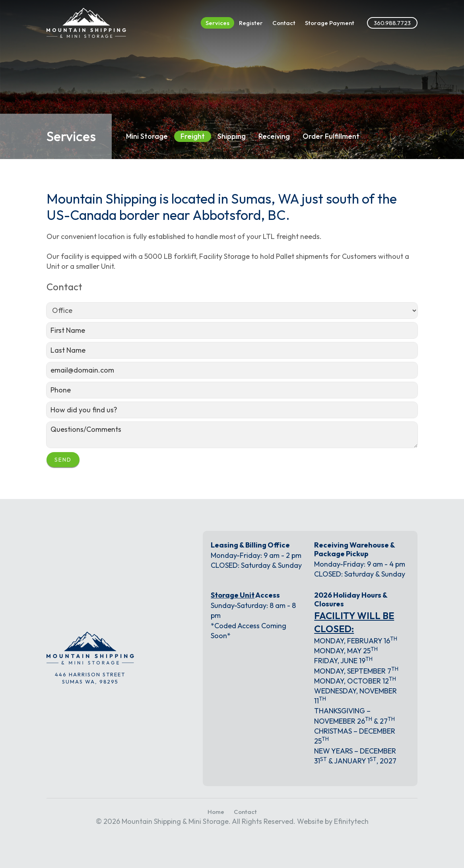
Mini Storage (147, 136)
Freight (193, 136)
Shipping (232, 136)
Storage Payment (330, 23)
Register (251, 23)
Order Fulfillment (331, 136)
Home (216, 812)
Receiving (274, 136)
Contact (284, 23)
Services (217, 23)
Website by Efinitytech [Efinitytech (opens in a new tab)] (333, 821)
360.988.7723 (392, 23)
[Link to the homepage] (86, 23)
